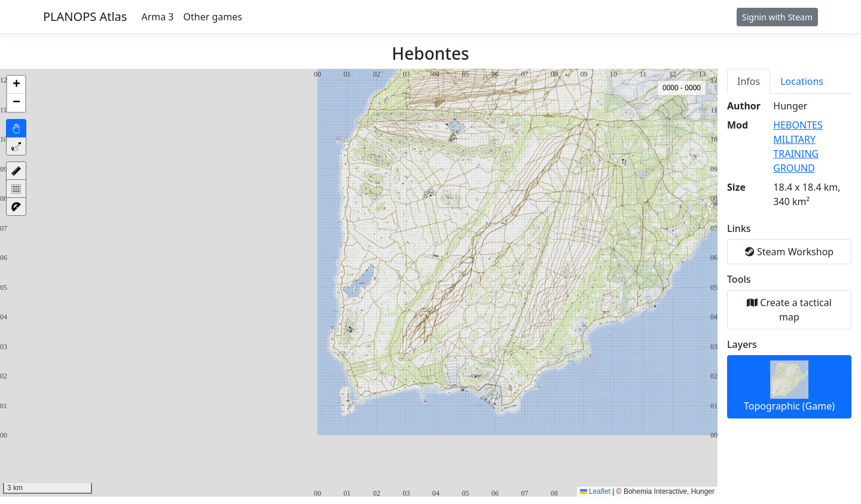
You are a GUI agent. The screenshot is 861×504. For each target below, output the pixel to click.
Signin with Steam (777, 17)
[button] (16, 85)
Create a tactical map (789, 310)
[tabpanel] (789, 259)
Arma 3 (157, 17)
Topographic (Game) (789, 387)
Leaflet (595, 491)
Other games (213, 17)
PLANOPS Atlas (85, 16)
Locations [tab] (802, 81)
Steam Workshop (789, 252)
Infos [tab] (749, 81)
